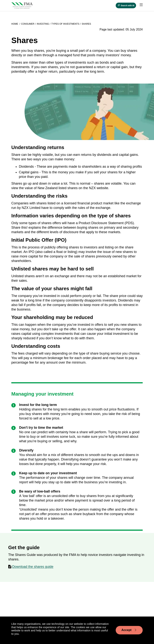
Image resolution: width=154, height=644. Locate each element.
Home (15, 24)
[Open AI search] (126, 5)
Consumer (28, 24)
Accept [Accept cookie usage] (129, 630)
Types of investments (65, 24)
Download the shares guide (33, 567)
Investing (43, 24)
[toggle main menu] (141, 5)
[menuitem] (139, 5)
